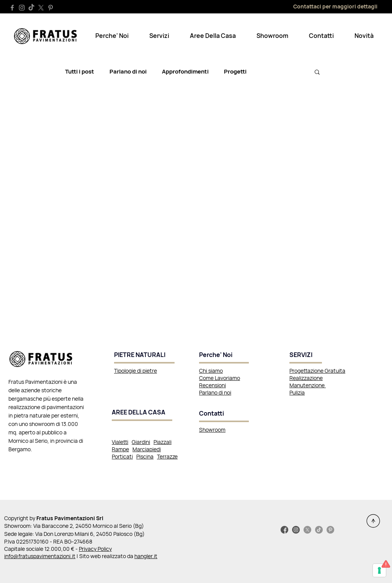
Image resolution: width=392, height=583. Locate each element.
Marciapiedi (147, 449)
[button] (112, 36)
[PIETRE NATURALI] (144, 355)
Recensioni (212, 385)
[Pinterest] (51, 8)
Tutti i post (80, 72)
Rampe (120, 449)
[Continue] (373, 521)
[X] (41, 8)
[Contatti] (224, 414)
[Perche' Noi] (224, 355)
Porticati (122, 456)
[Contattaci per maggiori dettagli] (324, 6)
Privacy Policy (95, 549)
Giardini (141, 442)
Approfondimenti (185, 72)
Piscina (145, 456)
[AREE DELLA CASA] (142, 413)
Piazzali (163, 442)
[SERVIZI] (306, 355)
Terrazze (167, 456)
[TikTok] (31, 8)
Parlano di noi (128, 72)
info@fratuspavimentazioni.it (40, 556)
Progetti (235, 72)
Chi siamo (211, 371)
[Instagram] (22, 8)
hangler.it (146, 556)
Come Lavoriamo (220, 378)
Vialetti (120, 442)
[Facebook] (12, 8)
